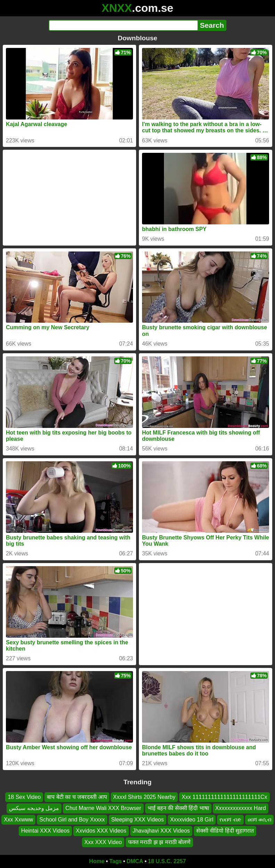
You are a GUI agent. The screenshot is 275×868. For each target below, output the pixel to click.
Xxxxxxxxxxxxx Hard (241, 808)
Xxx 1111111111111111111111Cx (224, 797)
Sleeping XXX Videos (137, 820)
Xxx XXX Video (103, 842)
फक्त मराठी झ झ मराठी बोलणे (159, 842)
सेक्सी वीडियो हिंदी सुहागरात (225, 831)
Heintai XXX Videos (45, 831)
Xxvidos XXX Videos (101, 831)
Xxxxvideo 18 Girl (192, 820)
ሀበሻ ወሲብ (259, 820)
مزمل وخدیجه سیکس (34, 808)
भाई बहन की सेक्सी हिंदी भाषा (178, 808)
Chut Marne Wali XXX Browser (103, 808)
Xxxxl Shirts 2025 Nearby (144, 797)
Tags (116, 861)
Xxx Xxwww (18, 820)
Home (97, 861)
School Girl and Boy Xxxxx (72, 820)
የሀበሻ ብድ (230, 820)
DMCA (135, 861)
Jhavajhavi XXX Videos (161, 831)
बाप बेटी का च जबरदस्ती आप (77, 797)
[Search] (123, 25)
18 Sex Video (24, 797)
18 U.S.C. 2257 (167, 861)
